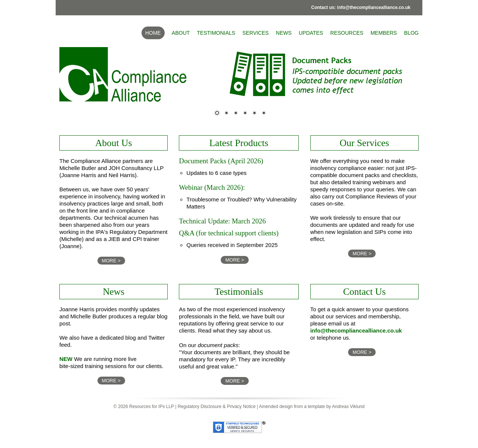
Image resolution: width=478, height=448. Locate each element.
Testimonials (216, 33)
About (181, 33)
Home (153, 33)
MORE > (111, 261)
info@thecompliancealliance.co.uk (356, 330)
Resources (347, 33)
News (284, 33)
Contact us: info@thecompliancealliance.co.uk (361, 7)
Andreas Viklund (348, 407)
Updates (311, 33)
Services (256, 33)
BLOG (411, 33)
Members (384, 33)
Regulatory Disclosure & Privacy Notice (217, 407)
